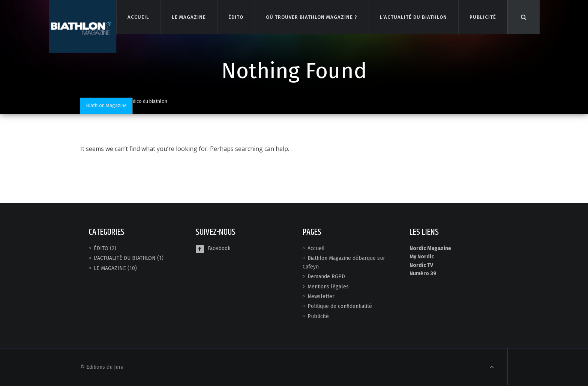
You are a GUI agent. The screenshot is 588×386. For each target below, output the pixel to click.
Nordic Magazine (430, 248)
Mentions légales (328, 287)
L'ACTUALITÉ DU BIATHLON (125, 258)
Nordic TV (421, 265)
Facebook (213, 248)
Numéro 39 (423, 274)
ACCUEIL (138, 17)
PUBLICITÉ (483, 17)
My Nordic (422, 257)
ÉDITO (236, 17)
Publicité (318, 316)
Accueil (316, 248)
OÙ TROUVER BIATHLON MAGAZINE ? (311, 17)
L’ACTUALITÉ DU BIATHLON (413, 17)
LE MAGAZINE (189, 17)
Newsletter (321, 296)
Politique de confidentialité (340, 306)
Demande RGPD (326, 277)
